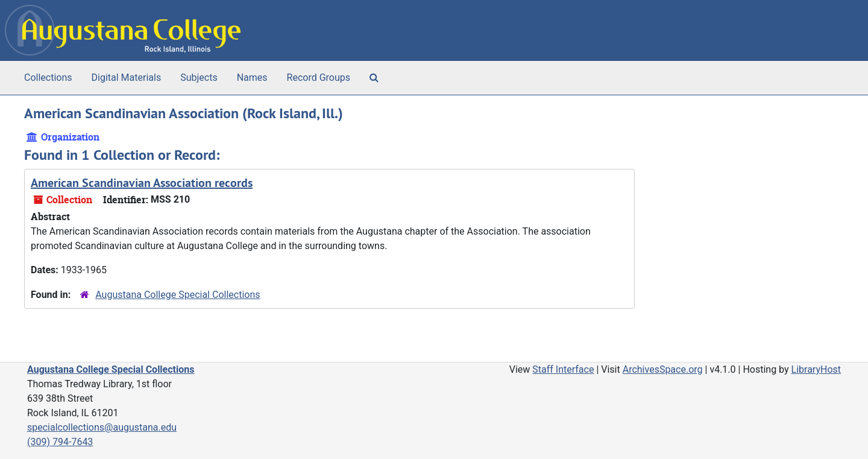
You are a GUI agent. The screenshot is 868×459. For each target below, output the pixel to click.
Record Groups (319, 78)
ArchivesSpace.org (663, 369)
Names (252, 78)
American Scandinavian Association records (142, 183)
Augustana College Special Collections (178, 295)
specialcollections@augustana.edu (102, 427)
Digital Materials (127, 78)
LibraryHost (816, 369)
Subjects (199, 78)
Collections (48, 78)
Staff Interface (563, 369)
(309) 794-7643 (60, 442)
